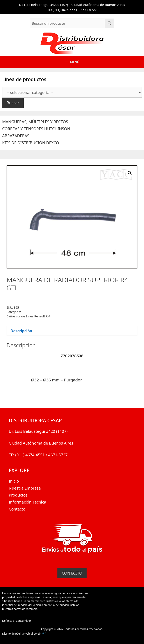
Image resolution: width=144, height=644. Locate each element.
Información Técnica (28, 502)
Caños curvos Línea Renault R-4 (28, 316)
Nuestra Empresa (25, 488)
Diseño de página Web (16, 634)
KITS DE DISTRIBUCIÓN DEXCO (31, 143)
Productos (18, 495)
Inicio (14, 481)
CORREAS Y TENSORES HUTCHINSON (36, 129)
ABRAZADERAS (16, 136)
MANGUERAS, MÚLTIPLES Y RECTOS (35, 122)
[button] (130, 173)
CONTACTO (72, 573)
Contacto (17, 509)
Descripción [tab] (21, 331)
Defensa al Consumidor (17, 621)
